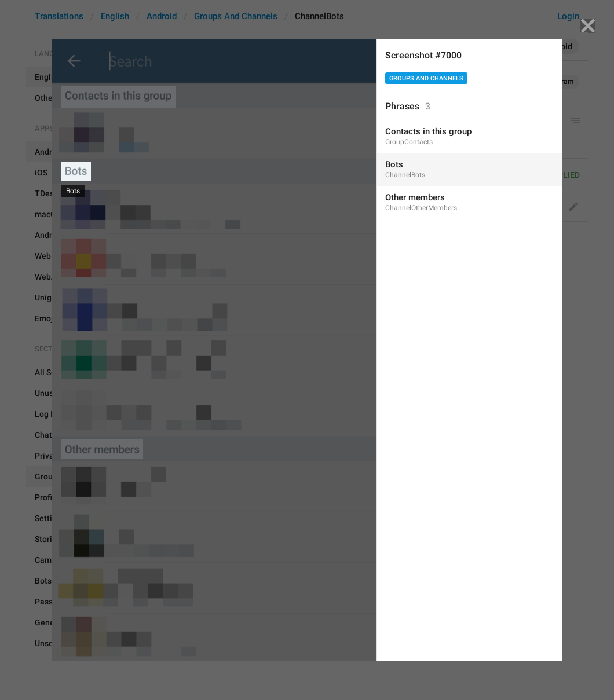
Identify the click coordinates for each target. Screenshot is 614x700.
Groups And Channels (426, 78)
